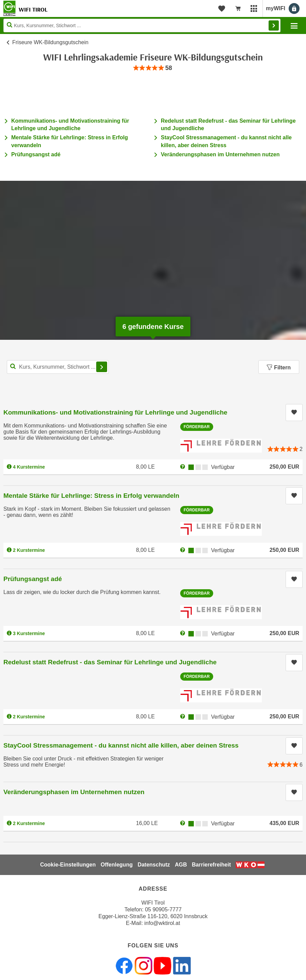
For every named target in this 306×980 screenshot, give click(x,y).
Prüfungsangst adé (36, 154)
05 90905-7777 (163, 909)
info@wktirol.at (162, 923)
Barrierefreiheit (211, 865)
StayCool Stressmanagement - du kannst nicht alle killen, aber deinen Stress (121, 745)
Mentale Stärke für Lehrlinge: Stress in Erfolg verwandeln (91, 496)
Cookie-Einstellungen (68, 865)
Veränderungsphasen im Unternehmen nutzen (220, 154)
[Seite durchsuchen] (142, 25)
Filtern (279, 367)
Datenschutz (154, 865)
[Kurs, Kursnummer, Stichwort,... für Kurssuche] (58, 367)
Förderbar (197, 427)
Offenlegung (117, 865)
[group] (153, 68)
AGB (181, 865)
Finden (274, 25)
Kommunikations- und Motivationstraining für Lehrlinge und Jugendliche (115, 412)
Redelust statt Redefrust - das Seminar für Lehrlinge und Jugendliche (110, 662)
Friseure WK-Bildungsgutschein (50, 42)
